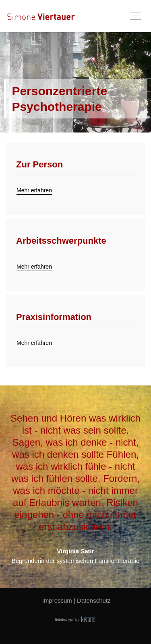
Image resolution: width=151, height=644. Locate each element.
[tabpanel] (75, 82)
